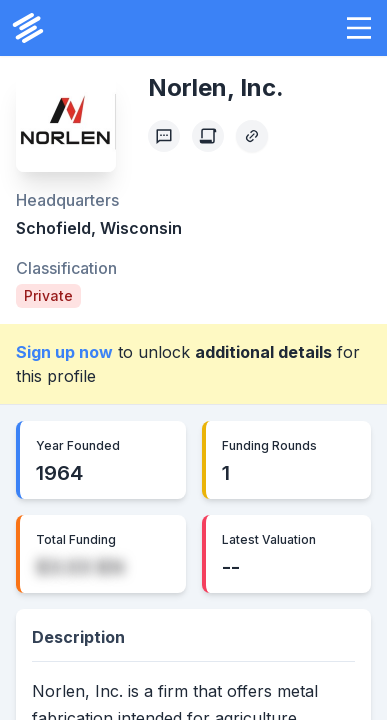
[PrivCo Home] (28, 28)
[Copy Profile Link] (252, 136)
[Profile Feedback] (164, 136)
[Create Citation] (208, 136)
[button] (359, 28)
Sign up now (64, 352)
